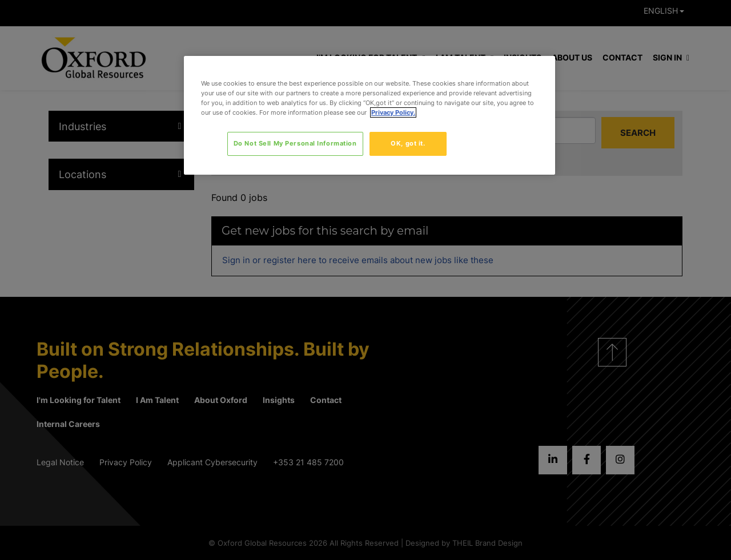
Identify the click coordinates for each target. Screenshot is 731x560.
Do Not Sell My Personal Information (295, 143)
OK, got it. (408, 143)
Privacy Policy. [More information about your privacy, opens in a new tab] (393, 112)
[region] (369, 115)
